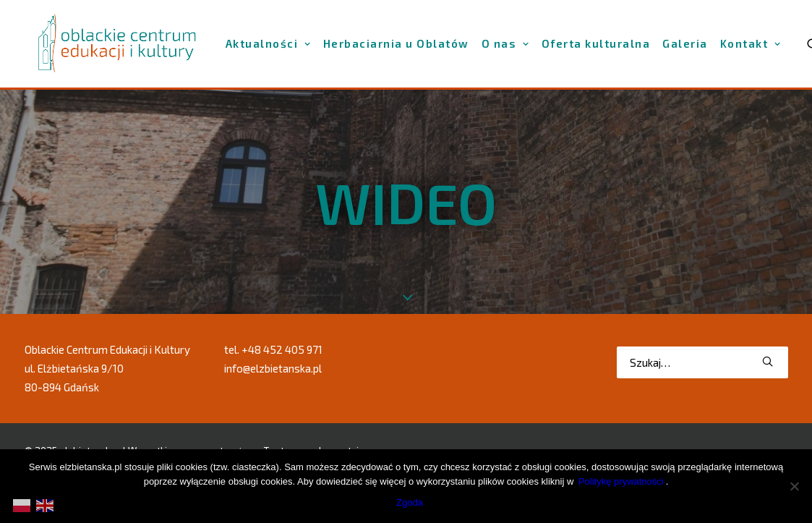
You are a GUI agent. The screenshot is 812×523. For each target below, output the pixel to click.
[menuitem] (268, 44)
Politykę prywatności (621, 481)
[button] (768, 361)
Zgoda (410, 502)
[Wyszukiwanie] (702, 362)
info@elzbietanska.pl (273, 368)
